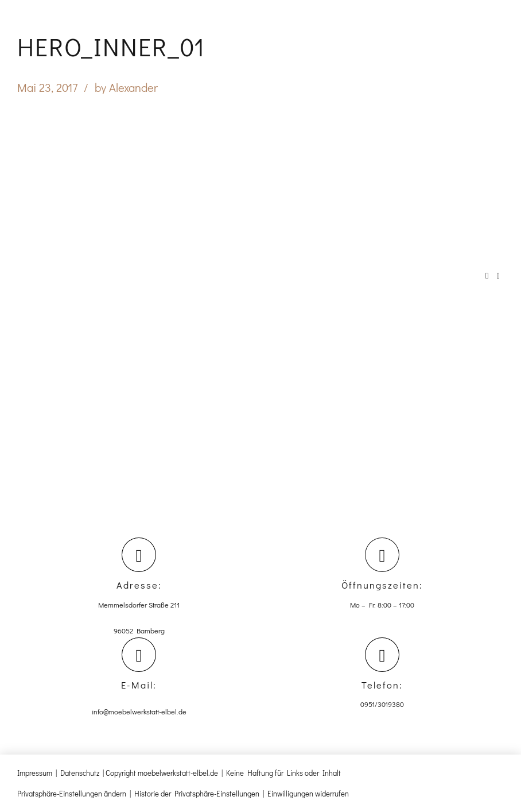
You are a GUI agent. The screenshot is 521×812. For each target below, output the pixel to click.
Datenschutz (80, 773)
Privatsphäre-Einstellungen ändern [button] (72, 793)
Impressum (35, 773)
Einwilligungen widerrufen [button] (308, 793)
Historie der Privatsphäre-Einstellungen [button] (197, 793)
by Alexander (126, 87)
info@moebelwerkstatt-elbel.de (139, 712)
